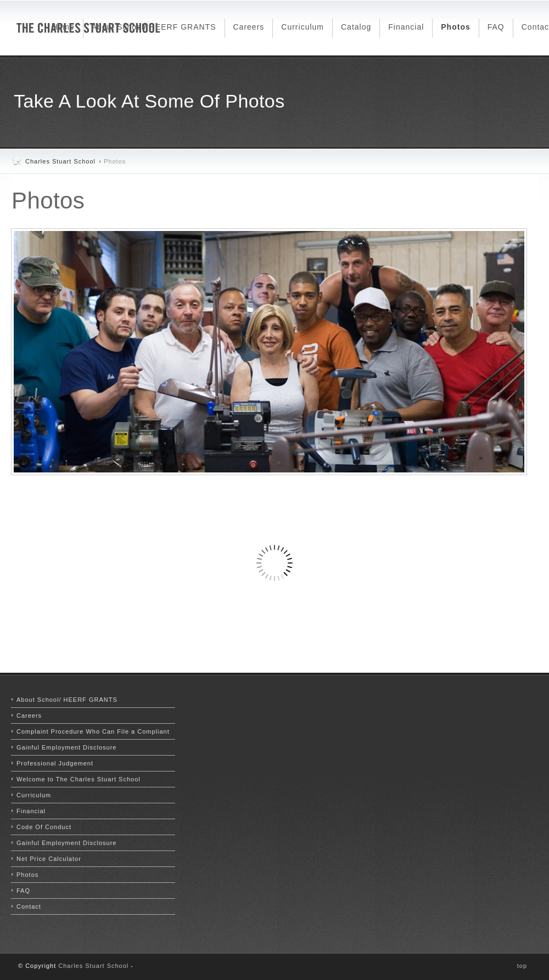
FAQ (23, 891)
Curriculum (34, 795)
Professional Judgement (55, 763)
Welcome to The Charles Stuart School (79, 779)
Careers (29, 716)
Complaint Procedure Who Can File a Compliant (93, 731)
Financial (31, 811)
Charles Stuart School (60, 161)
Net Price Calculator (49, 859)
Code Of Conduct (44, 827)
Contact (29, 906)
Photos (48, 201)
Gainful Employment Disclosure (66, 747)
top (522, 966)
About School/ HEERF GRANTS (67, 700)
